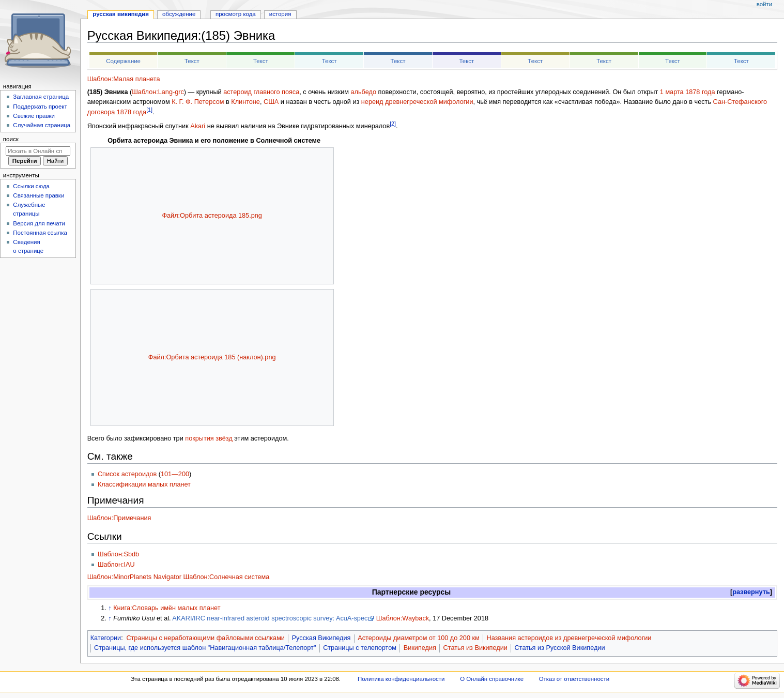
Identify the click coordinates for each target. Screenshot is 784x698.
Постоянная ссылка (40, 233)
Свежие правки (34, 116)
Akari (198, 126)
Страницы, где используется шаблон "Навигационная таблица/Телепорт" (205, 648)
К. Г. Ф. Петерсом (198, 102)
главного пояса (276, 92)
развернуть (751, 592)
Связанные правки (39, 195)
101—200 (175, 474)
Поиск (11, 139)
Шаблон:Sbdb (118, 554)
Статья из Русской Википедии (560, 648)
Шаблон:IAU (116, 565)
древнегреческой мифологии (429, 102)
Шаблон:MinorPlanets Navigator (134, 577)
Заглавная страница (41, 97)
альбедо (364, 92)
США (271, 102)
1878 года (700, 92)
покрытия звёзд (209, 438)
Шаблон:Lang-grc (158, 92)
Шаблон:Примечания (119, 518)
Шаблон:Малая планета (124, 79)
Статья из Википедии (475, 648)
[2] (393, 124)
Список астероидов (127, 474)
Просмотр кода (236, 14)
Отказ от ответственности (574, 679)
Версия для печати (39, 223)
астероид (237, 92)
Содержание (123, 61)
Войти (764, 4)
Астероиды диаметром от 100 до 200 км (419, 638)
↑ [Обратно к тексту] (110, 608)
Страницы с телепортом (360, 648)
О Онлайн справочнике (492, 679)
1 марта (672, 92)
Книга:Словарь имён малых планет (167, 608)
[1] (149, 110)
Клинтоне (245, 102)
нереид (372, 102)
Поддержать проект (40, 107)
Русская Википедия (321, 638)
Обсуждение (179, 14)
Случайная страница (42, 125)
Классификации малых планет (144, 484)
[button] (751, 592)
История (280, 14)
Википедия (420, 648)
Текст (192, 61)
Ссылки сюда (31, 186)
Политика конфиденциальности (401, 679)
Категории (106, 638)
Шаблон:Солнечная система (227, 577)
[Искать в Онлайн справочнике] (38, 151)
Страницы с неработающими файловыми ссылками (205, 638)
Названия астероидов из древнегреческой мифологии (569, 638)
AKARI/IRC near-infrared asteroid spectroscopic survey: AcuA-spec (270, 618)
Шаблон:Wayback (403, 618)
